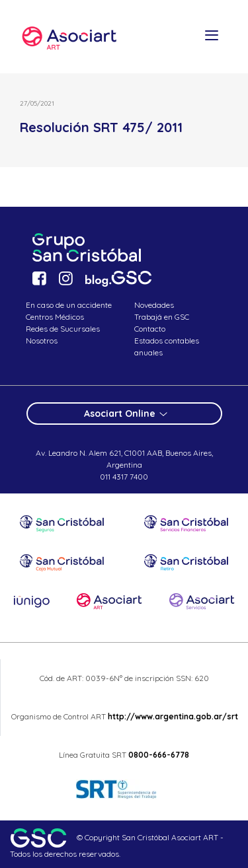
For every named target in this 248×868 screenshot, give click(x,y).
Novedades (154, 305)
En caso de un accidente (69, 305)
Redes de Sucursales (63, 329)
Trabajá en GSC (162, 317)
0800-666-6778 (159, 755)
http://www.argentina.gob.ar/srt (172, 716)
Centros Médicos (55, 317)
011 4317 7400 (124, 477)
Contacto (150, 329)
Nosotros (42, 341)
